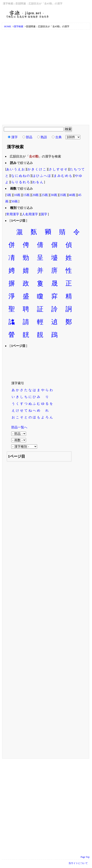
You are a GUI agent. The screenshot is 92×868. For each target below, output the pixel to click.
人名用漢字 (30, 214)
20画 (35, 195)
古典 (58, 137)
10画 (17, 195)
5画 (9, 195)
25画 (45, 195)
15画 (26, 195)
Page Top (85, 857)
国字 (44, 214)
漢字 (14, 137)
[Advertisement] (46, 77)
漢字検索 (18, 26)
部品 (29, 137)
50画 (14, 201)
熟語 (44, 137)
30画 (54, 195)
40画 (72, 195)
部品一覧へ (19, 427)
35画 (63, 195)
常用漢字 (13, 214)
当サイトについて (78, 863)
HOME (8, 26)
